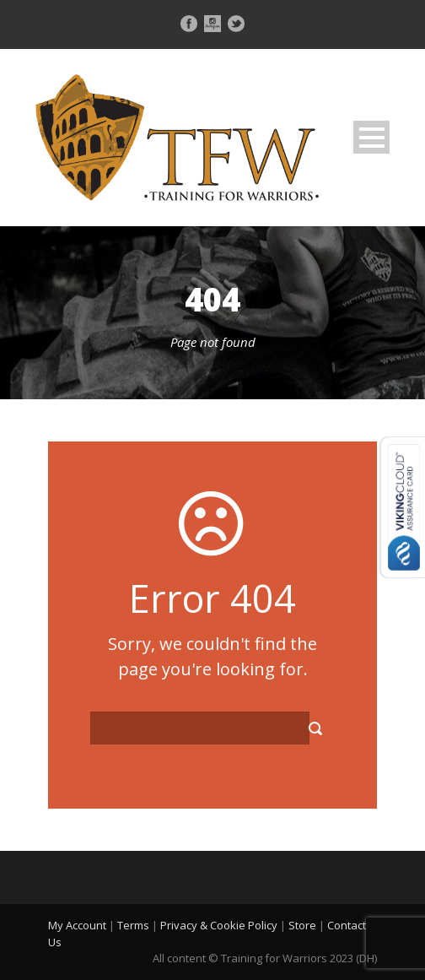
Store (302, 925)
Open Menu (371, 137)
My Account (77, 925)
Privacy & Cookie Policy (219, 925)
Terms (133, 925)
